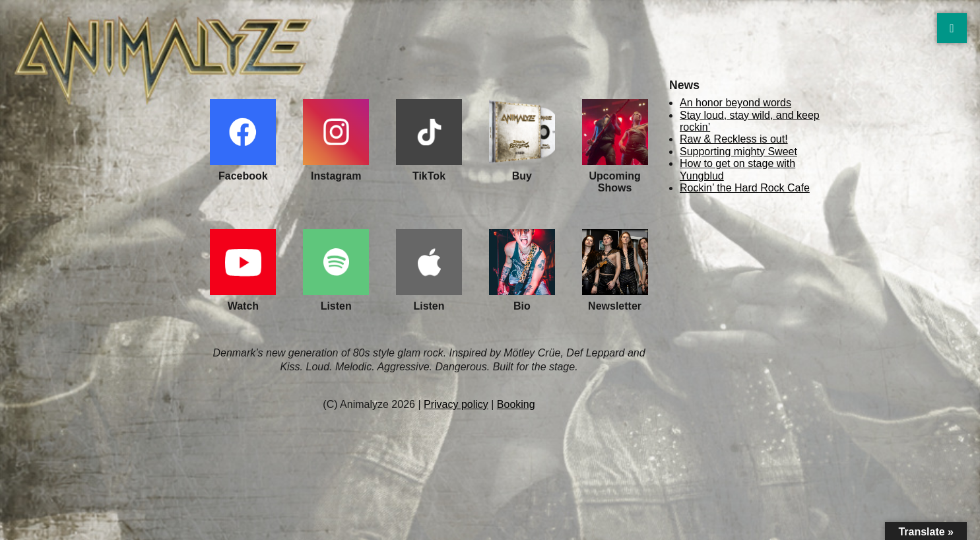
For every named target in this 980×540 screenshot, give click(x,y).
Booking (516, 404)
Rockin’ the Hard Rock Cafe (745, 188)
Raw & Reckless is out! (734, 139)
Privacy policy (456, 404)
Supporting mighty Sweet (738, 152)
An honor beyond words (735, 103)
